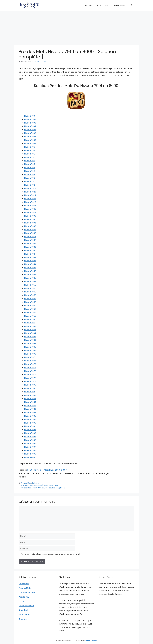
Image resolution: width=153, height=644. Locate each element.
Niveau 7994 (30, 437)
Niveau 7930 (30, 216)
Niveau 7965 (30, 337)
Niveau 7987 (30, 412)
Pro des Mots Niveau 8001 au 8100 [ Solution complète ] (43, 488)
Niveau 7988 (30, 416)
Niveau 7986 (30, 409)
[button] (131, 5)
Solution (35, 483)
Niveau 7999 (30, 454)
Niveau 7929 (30, 212)
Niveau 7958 (30, 312)
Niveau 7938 (30, 243)
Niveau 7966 (30, 340)
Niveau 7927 (30, 206)
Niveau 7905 (30, 130)
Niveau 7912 (30, 154)
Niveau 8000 (30, 457)
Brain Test (23, 610)
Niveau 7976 (30, 374)
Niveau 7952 (30, 292)
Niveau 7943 (30, 261)
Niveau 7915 (30, 164)
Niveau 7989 (30, 419)
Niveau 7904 (30, 126)
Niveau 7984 (30, 402)
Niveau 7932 (30, 223)
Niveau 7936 (30, 237)
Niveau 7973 (30, 364)
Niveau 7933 (30, 226)
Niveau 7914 (30, 161)
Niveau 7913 (30, 157)
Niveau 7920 (30, 181)
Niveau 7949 (30, 281)
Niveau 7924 (30, 195)
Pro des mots (87, 5)
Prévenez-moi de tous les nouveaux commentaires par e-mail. (50, 554)
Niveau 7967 (30, 344)
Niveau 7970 (30, 354)
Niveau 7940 (30, 250)
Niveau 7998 (30, 450)
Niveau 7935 (30, 233)
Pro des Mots (26, 483)
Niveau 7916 (30, 168)
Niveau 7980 (30, 388)
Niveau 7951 (30, 288)
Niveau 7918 (30, 175)
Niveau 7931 (30, 219)
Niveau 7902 (30, 119)
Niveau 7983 (30, 399)
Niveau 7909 (30, 143)
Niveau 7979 (30, 385)
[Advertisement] (76, 27)
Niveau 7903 (30, 123)
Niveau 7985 (30, 406)
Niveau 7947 (30, 275)
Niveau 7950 (30, 285)
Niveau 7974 (30, 368)
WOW (99, 5)
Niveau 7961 (30, 323)
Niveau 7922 (30, 188)
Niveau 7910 (30, 147)
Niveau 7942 (30, 257)
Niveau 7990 (30, 423)
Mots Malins (24, 614)
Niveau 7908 (30, 140)
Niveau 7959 (30, 316)
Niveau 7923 (30, 192)
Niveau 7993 (30, 433)
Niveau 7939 (30, 247)
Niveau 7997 (30, 447)
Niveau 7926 (30, 202)
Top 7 (107, 5)
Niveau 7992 (30, 430)
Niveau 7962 (30, 326)
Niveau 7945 (30, 268)
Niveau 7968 (30, 347)
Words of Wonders (28, 592)
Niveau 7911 (29, 150)
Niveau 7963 (30, 330)
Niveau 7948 (30, 278)
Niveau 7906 (30, 133)
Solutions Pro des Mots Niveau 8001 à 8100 (47, 470)
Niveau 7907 (30, 137)
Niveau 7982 (30, 395)
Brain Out (23, 619)
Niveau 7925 (30, 199)
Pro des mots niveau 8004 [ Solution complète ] (40, 485)
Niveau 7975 (30, 371)
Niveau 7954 (30, 299)
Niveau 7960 (30, 319)
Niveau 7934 (30, 230)
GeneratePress (91, 640)
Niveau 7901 (30, 116)
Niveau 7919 (30, 178)
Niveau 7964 (30, 333)
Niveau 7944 (30, 264)
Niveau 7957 (30, 309)
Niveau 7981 (30, 392)
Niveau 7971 (30, 357)
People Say (24, 597)
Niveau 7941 (30, 254)
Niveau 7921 (30, 185)
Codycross (24, 584)
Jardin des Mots (120, 5)
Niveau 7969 (30, 350)
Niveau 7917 (30, 171)
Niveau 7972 (30, 361)
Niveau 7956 (30, 305)
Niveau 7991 (30, 426)
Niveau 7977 (30, 378)
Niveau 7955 (30, 302)
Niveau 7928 (30, 209)
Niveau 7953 (30, 295)
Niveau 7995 (30, 440)
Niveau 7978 (30, 381)
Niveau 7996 (30, 443)
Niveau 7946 (30, 271)
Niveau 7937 (30, 240)
